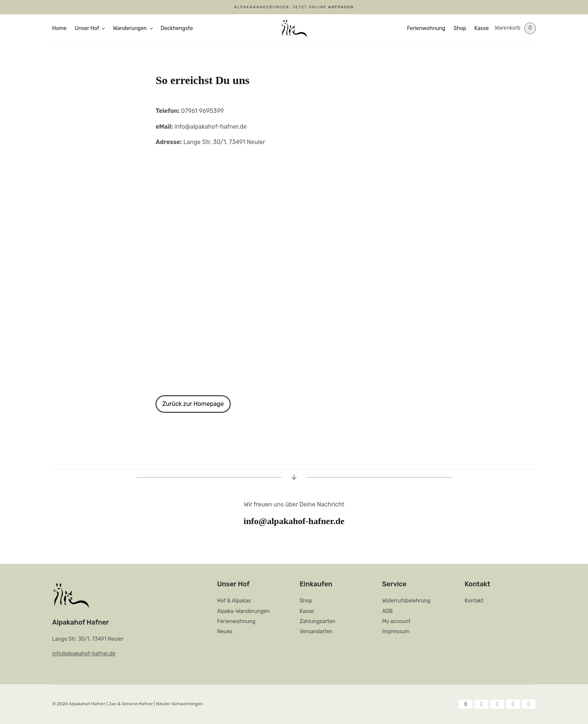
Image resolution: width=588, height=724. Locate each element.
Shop (460, 28)
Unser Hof (87, 28)
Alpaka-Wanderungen (243, 611)
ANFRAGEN (341, 7)
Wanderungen (130, 28)
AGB (387, 611)
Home (59, 28)
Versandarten (316, 632)
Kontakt (474, 601)
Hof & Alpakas (234, 601)
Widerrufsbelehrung (406, 601)
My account (396, 621)
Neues (225, 632)
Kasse (481, 28)
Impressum (396, 632)
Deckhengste (177, 28)
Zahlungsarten (317, 621)
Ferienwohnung (426, 28)
